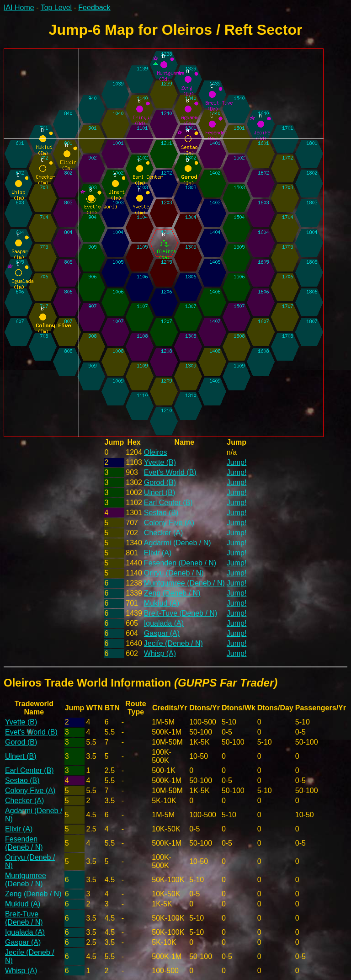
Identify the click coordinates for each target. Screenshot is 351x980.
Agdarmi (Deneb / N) (178, 543)
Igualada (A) (164, 623)
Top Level (56, 8)
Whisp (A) (160, 653)
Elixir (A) (158, 553)
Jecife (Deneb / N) (173, 643)
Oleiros (156, 452)
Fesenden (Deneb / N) (180, 563)
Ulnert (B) (160, 493)
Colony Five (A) (169, 523)
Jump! (237, 462)
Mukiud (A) (162, 603)
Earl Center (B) (168, 503)
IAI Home (19, 8)
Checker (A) (163, 533)
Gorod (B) (160, 482)
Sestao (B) (161, 513)
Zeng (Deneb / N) (172, 593)
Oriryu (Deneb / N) (174, 573)
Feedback (94, 8)
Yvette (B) (160, 462)
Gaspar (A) (162, 633)
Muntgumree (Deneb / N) (184, 583)
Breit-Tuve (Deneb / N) (181, 613)
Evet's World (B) (170, 472)
